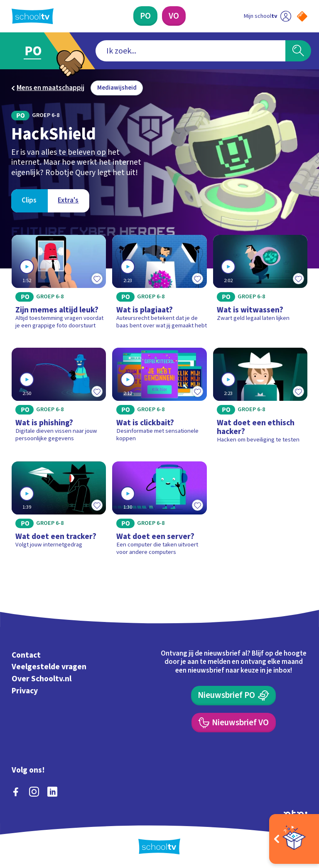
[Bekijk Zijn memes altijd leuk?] (59, 285)
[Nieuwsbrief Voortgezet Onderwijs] (234, 723)
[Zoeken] (298, 51)
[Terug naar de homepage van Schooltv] (33, 16)
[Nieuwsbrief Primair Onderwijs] (233, 696)
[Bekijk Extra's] (68, 201)
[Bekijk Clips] (29, 201)
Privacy (25, 691)
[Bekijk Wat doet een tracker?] (59, 512)
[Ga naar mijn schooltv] (267, 16)
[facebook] (16, 792)
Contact (26, 655)
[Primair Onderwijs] (145, 16)
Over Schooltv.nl (42, 679)
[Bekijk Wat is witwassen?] (260, 285)
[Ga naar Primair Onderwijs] (38, 51)
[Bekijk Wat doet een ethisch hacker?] (260, 399)
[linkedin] (52, 792)
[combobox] (190, 51)
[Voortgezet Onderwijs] (174, 16)
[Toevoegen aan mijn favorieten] (97, 279)
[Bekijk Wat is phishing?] (59, 399)
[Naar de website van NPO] (302, 16)
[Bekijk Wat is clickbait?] (159, 399)
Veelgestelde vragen (49, 667)
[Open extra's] (294, 839)
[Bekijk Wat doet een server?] (159, 512)
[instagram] (34, 792)
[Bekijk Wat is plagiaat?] (159, 285)
